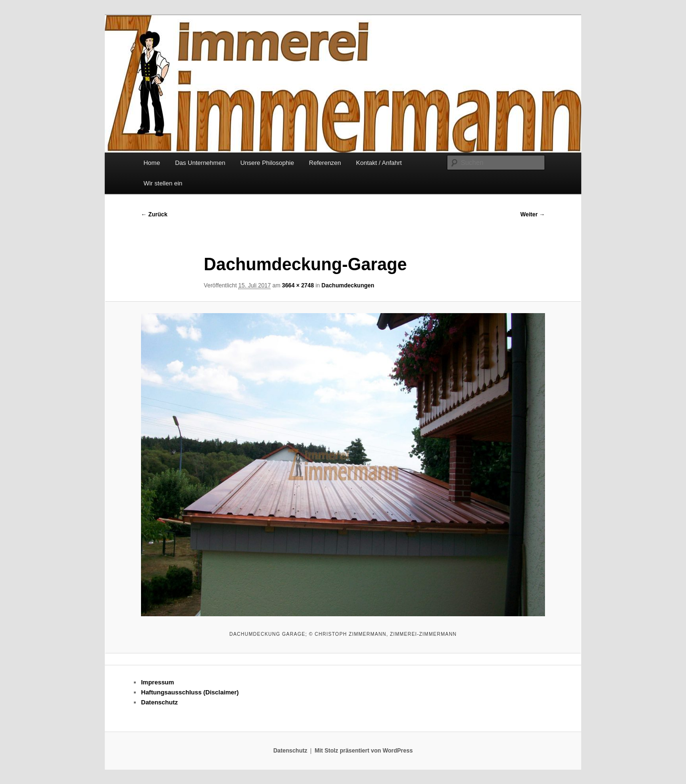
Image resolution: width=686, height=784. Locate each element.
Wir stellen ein (163, 183)
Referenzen (325, 163)
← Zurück (154, 214)
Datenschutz (159, 702)
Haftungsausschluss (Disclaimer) (190, 692)
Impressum (157, 682)
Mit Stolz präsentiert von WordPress (363, 751)
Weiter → (533, 214)
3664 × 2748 (298, 285)
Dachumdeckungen (348, 285)
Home (152, 163)
